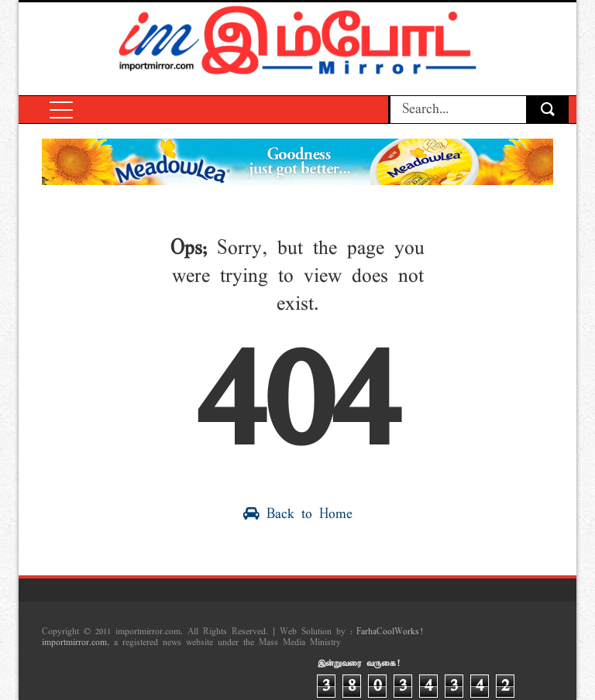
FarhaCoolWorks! (389, 632)
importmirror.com (74, 643)
